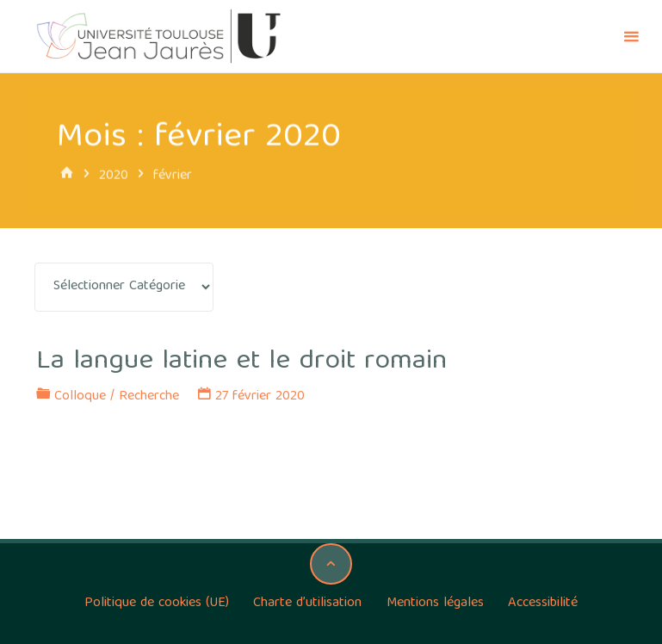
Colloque (80, 397)
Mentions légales (435, 604)
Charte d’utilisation (307, 604)
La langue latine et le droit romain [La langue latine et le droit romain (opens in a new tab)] (241, 362)
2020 (114, 176)
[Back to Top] (331, 564)
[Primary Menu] (631, 37)
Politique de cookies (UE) (157, 604)
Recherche (149, 397)
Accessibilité (543, 604)
